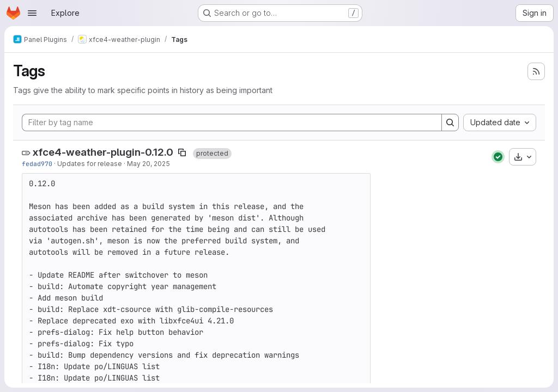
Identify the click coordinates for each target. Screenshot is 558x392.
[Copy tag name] (182, 152)
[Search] (450, 122)
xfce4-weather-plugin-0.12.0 (103, 152)
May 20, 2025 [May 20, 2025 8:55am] (148, 164)
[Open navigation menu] (32, 13)
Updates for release (90, 164)
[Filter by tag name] (232, 122)
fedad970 (37, 164)
